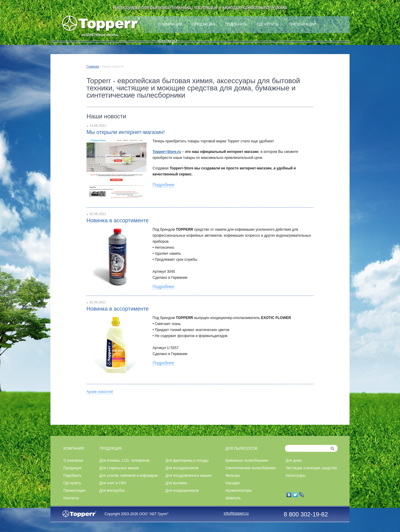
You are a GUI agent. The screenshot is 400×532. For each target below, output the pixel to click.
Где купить (268, 24)
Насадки (233, 483)
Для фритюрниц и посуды (187, 461)
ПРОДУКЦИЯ (111, 448)
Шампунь (233, 498)
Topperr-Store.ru (167, 152)
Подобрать (236, 24)
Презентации (302, 24)
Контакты (167, 41)
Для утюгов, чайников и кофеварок (129, 476)
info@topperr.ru (236, 513)
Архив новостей (100, 392)
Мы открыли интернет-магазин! (126, 132)
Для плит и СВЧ (113, 483)
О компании (170, 24)
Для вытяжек (176, 483)
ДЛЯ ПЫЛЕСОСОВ (242, 448)
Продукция (203, 24)
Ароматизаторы (239, 491)
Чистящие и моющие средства (311, 468)
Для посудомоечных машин (188, 476)
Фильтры (233, 476)
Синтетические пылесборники (251, 468)
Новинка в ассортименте (118, 220)
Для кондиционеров (182, 491)
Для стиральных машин (119, 468)
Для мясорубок (112, 491)
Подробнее (164, 185)
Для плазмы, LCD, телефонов (124, 461)
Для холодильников (182, 468)
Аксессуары (295, 476)
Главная (93, 66)
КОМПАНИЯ (74, 448)
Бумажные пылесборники (247, 461)
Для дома (294, 461)
